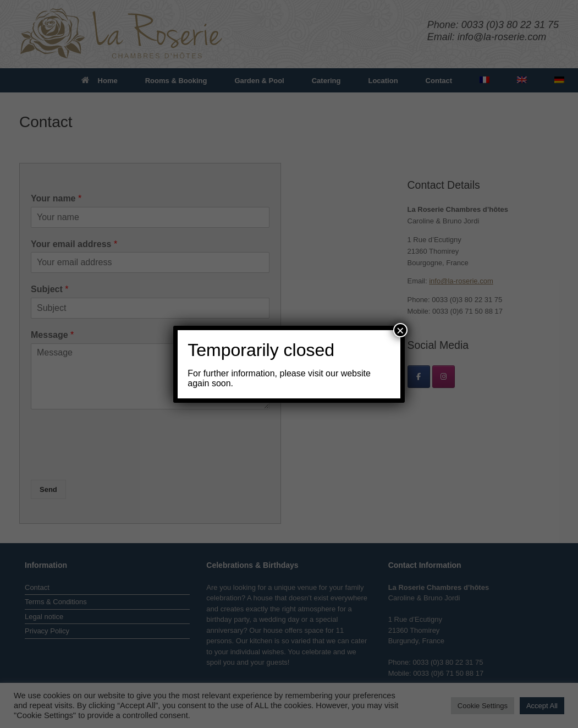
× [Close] (400, 330)
